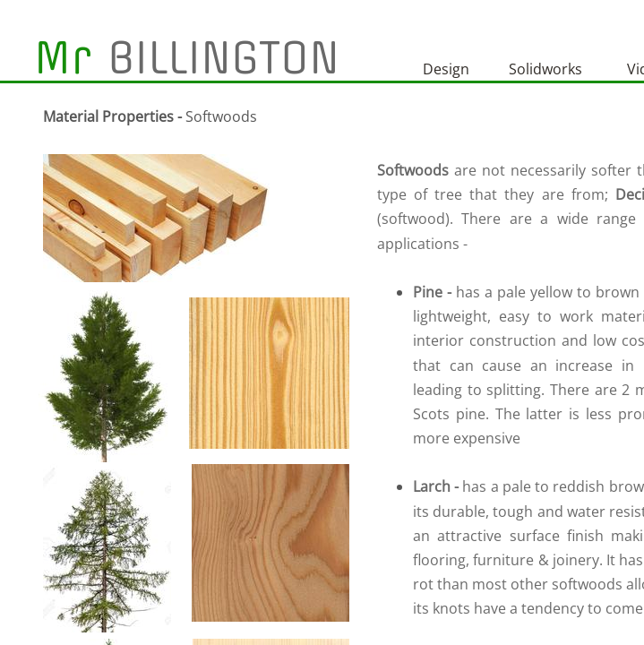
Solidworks (545, 69)
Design (446, 69)
